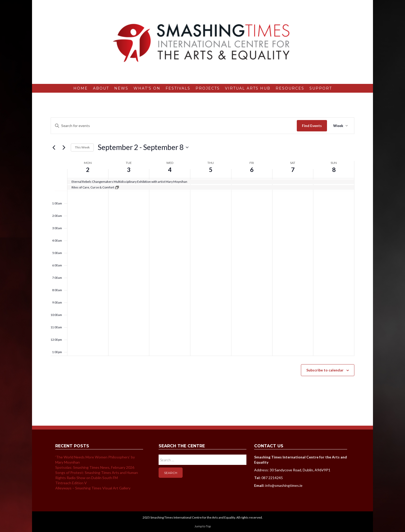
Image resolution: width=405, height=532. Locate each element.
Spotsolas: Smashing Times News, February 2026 (95, 467)
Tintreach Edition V (71, 483)
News (121, 88)
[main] (202, 259)
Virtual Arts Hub (248, 88)
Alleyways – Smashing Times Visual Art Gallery (93, 488)
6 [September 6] (252, 169)
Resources (290, 88)
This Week (82, 147)
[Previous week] (54, 147)
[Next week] (64, 147)
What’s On (147, 88)
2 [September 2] (88, 169)
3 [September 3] (129, 169)
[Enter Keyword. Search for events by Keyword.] (174, 126)
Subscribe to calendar (325, 370)
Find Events (312, 126)
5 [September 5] (211, 169)
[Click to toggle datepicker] (143, 147)
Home (81, 88)
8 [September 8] (334, 169)
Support (321, 88)
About (101, 88)
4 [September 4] (170, 169)
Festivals (178, 88)
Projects (208, 88)
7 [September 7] (293, 169)
